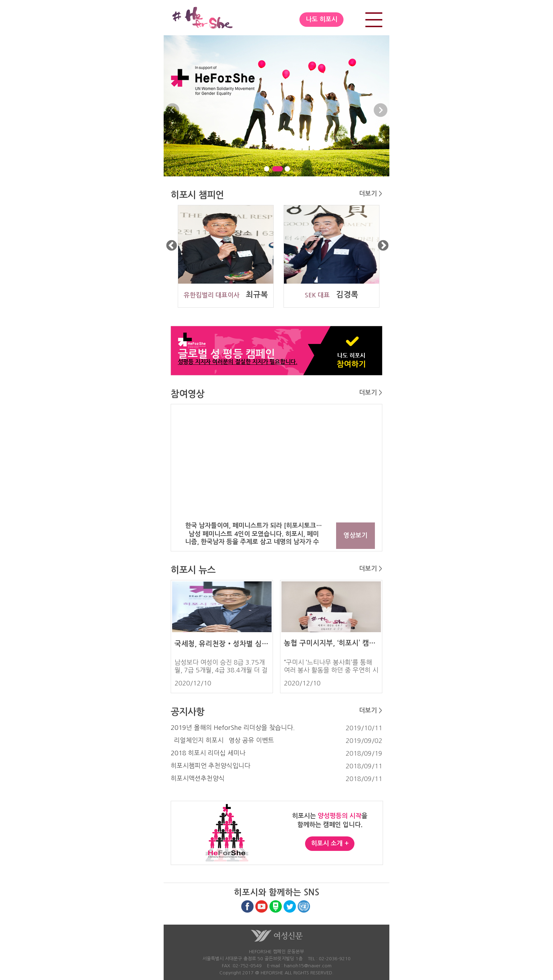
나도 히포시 (322, 19)
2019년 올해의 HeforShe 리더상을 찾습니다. (233, 728)
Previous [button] (172, 246)
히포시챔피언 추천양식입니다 (211, 766)
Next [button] (383, 246)
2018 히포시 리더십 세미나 (208, 753)
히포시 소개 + (330, 843)
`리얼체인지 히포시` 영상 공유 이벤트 (222, 740)
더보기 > (371, 194)
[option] (224, 256)
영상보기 (355, 536)
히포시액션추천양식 (198, 779)
